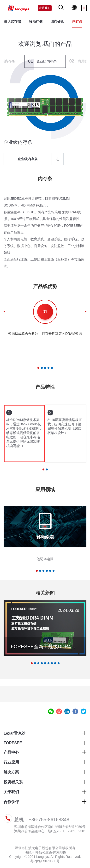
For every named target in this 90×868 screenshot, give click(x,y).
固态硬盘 (57, 21)
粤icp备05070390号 (45, 861)
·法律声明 (31, 852)
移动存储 (36, 21)
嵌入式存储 (12, 21)
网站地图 (60, 852)
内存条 (77, 21)
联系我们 (45, 8)
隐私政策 (45, 852)
